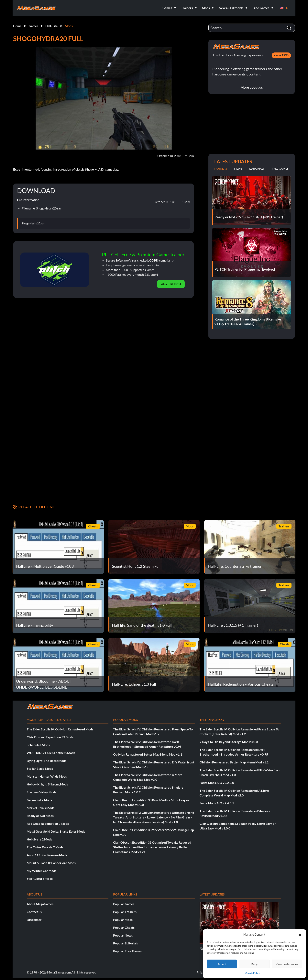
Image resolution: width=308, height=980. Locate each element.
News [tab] (238, 169)
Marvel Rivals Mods (40, 808)
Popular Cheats (124, 927)
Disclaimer (34, 920)
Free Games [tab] (280, 169)
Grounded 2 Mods (39, 800)
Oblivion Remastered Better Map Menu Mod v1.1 (148, 754)
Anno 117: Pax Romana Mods (47, 855)
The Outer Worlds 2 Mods (45, 847)
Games (33, 26)
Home (17, 26)
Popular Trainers (125, 912)
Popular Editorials (126, 943)
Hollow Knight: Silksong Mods (47, 784)
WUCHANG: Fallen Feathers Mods (51, 753)
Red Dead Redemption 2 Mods (48, 823)
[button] (300, 934)
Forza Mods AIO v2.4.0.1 (217, 803)
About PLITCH (171, 284)
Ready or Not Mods (40, 816)
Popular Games (124, 904)
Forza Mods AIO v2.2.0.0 (217, 783)
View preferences (287, 964)
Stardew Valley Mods (42, 792)
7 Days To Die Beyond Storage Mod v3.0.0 (229, 742)
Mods (69, 26)
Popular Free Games (127, 951)
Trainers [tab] (220, 169)
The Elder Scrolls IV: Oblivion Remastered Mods (60, 729)
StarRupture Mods (40, 879)
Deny (254, 964)
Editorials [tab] (257, 169)
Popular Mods (123, 920)
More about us (252, 87)
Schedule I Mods (38, 745)
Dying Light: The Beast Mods (46, 761)
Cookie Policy (253, 973)
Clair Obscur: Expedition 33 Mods (50, 737)
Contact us (34, 912)
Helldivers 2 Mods (39, 839)
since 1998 (281, 55)
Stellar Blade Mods (40, 768)
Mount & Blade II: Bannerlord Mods (51, 863)
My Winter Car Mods (42, 871)
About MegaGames (40, 904)
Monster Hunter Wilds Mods (47, 776)
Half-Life (52, 26)
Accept (222, 964)
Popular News (123, 935)
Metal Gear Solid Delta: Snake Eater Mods (56, 831)
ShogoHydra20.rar (33, 223)
